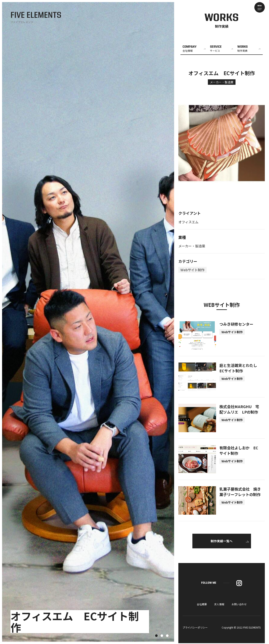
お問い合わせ (239, 605)
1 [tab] (156, 636)
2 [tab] (162, 636)
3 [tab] (167, 636)
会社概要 (202, 605)
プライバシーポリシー (195, 628)
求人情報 (219, 605)
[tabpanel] (88, 322)
